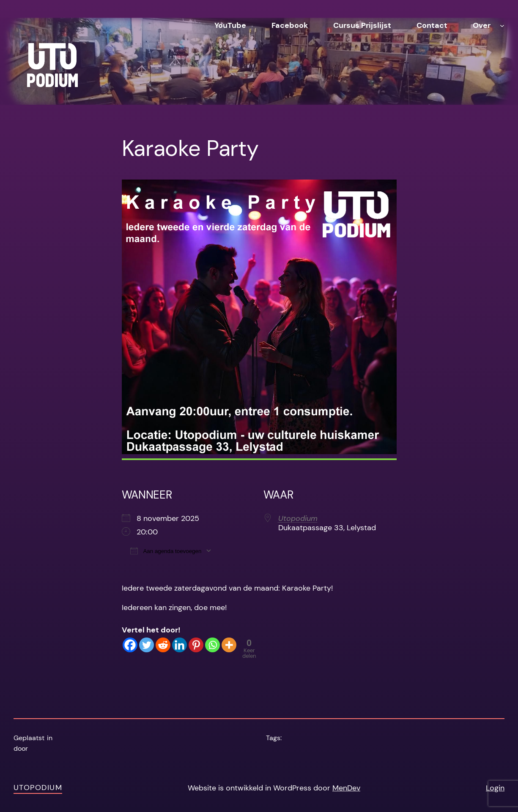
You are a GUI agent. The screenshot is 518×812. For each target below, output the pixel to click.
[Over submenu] (502, 26)
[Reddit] (163, 645)
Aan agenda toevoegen (166, 551)
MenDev (346, 788)
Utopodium (298, 518)
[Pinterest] (196, 645)
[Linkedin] (180, 645)
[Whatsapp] (212, 645)
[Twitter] (147, 645)
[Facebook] (130, 645)
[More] (229, 645)
